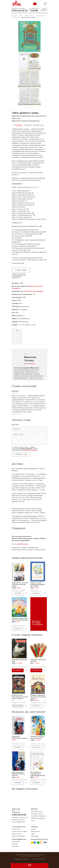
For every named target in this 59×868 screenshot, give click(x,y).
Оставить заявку (21, 270)
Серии (33, 834)
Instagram (15, 844)
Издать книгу (16, 829)
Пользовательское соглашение (30, 856)
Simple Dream (41, 859)
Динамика (25, 859)
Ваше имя (15, 425)
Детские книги (29, 16)
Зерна (16, 4)
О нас (33, 821)
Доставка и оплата (37, 814)
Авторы (33, 829)
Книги (21, 16)
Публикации (35, 836)
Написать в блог (17, 834)
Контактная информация (39, 816)
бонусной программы (29, 450)
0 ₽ (35, 4)
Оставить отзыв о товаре (19, 832)
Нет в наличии (18, 706)
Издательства (35, 832)
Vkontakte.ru (15, 847)
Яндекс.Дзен (16, 842)
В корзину (18, 593)
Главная (14, 16)
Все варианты (18, 670)
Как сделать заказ (37, 811)
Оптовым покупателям (38, 818)
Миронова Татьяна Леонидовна (26, 121)
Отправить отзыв (21, 455)
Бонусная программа (18, 836)
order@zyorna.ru (23, 544)
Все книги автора (29, 364)
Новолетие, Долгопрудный (34, 291)
